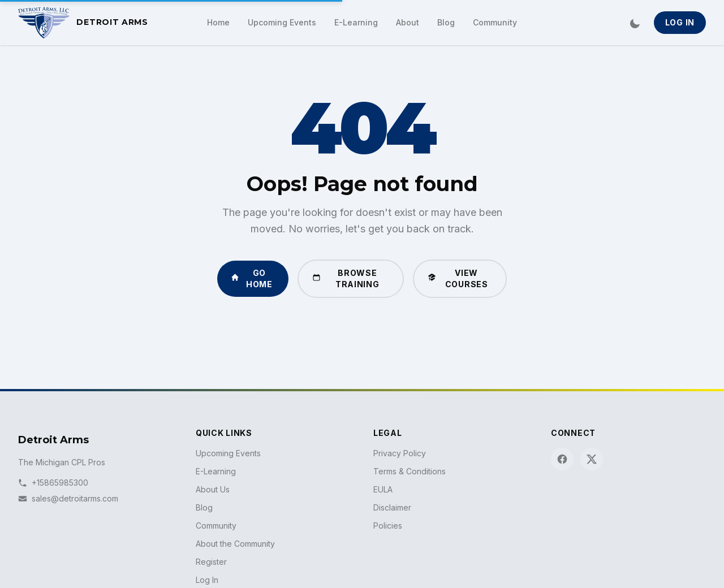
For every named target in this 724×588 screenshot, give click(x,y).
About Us (213, 489)
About (408, 22)
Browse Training (346, 278)
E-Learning (356, 22)
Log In (680, 22)
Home (218, 22)
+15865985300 (53, 483)
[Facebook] (562, 459)
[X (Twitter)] (592, 459)
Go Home (252, 278)
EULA (383, 489)
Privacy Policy (400, 453)
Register (211, 562)
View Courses (458, 278)
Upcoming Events (282, 22)
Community (495, 22)
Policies (388, 526)
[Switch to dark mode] (635, 23)
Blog (446, 22)
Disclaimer (392, 507)
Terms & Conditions (410, 471)
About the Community (235, 544)
